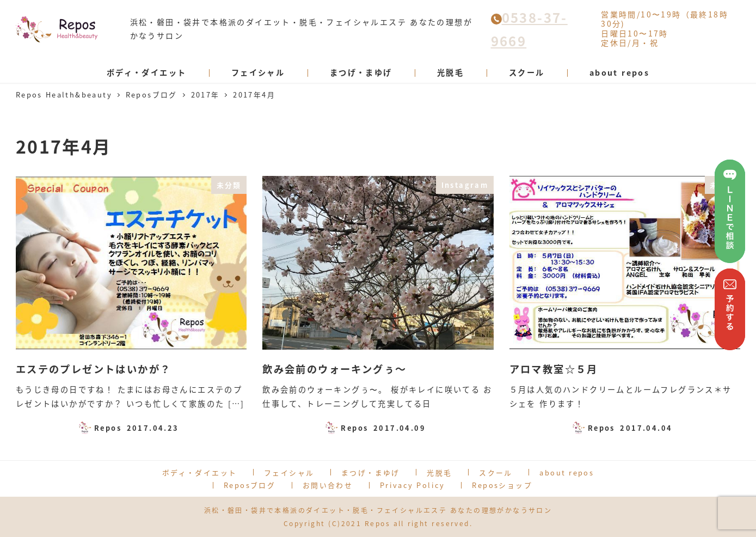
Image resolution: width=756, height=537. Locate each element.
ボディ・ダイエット (200, 472)
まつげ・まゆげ (371, 472)
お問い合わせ (328, 485)
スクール (496, 472)
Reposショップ (502, 485)
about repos (567, 472)
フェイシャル (289, 472)
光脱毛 (439, 472)
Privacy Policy (413, 485)
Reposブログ (250, 485)
